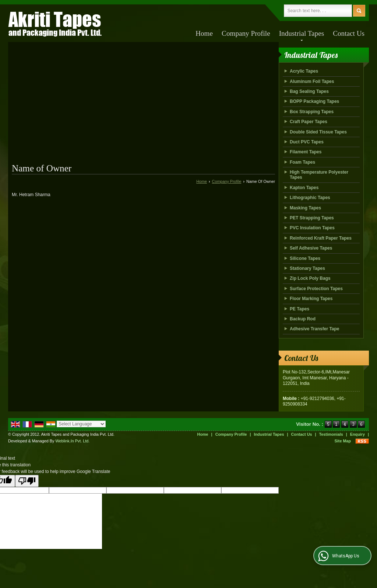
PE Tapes (300, 309)
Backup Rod (303, 319)
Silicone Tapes (305, 258)
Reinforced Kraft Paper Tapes (321, 238)
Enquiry (357, 434)
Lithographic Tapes (310, 198)
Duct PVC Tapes (307, 142)
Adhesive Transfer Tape (315, 329)
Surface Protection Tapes (316, 289)
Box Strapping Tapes (312, 112)
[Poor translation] (27, 481)
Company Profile (246, 33)
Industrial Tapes (302, 35)
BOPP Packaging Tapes (314, 101)
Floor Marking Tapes (311, 299)
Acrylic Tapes (304, 71)
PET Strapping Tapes (312, 218)
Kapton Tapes (304, 188)
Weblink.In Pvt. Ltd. (72, 441)
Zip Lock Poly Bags (310, 278)
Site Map (343, 441)
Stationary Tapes (307, 268)
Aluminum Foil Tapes (312, 81)
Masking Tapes (305, 208)
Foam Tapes (302, 162)
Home (204, 33)
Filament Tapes (306, 152)
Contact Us (349, 33)
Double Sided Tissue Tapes (318, 132)
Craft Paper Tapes (309, 122)
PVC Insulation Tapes (312, 228)
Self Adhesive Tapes (311, 248)
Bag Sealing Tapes (309, 91)
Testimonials (331, 434)
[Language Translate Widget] (81, 424)
